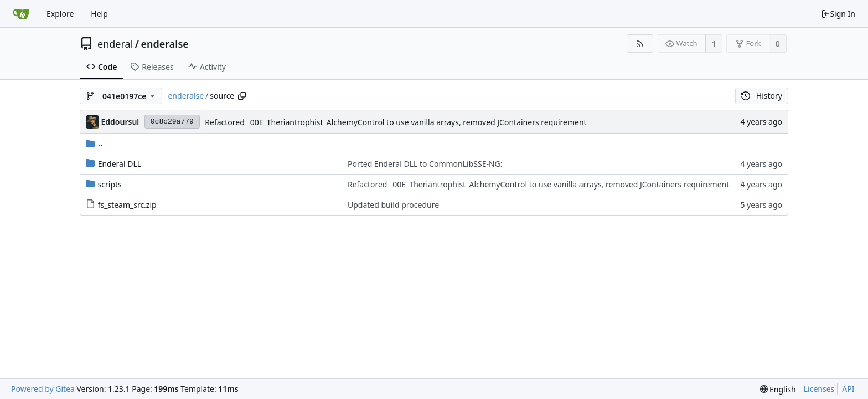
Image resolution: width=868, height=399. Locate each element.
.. (94, 143)
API (848, 389)
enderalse (165, 44)
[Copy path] (242, 96)
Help (99, 14)
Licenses (819, 389)
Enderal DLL (120, 164)
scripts (110, 184)
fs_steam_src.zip (127, 205)
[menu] (778, 389)
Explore (60, 14)
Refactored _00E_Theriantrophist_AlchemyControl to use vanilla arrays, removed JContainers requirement (396, 122)
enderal (115, 44)
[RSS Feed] (640, 44)
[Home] (21, 14)
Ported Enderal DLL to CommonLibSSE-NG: (425, 164)
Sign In (838, 14)
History (762, 96)
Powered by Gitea (43, 389)
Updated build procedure (393, 205)
